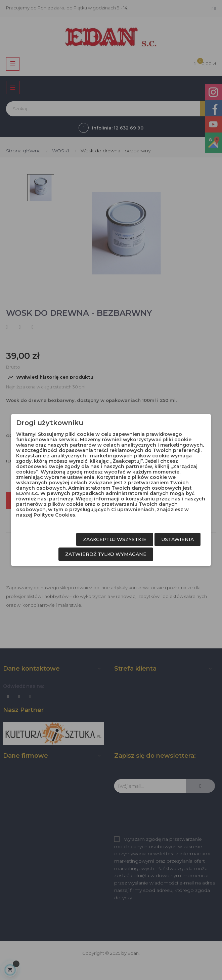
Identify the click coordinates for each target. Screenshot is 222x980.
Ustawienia (177, 539)
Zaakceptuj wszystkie (115, 539)
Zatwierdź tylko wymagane (106, 554)
